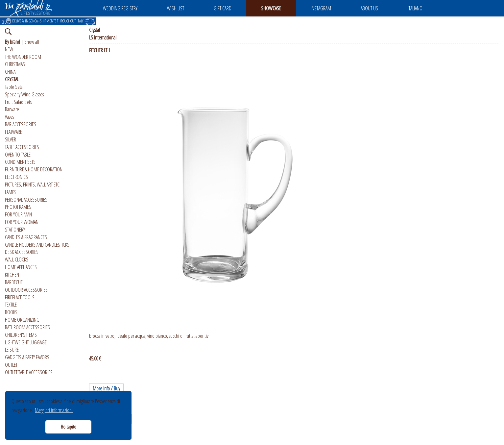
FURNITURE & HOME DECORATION (34, 169)
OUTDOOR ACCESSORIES (26, 290)
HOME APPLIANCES (21, 267)
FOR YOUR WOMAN (22, 222)
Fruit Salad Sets (18, 102)
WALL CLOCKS (17, 260)
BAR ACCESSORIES (21, 124)
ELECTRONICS (16, 177)
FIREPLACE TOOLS (20, 297)
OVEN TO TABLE (18, 155)
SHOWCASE (271, 8)
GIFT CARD (223, 8)
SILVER (11, 139)
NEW (9, 49)
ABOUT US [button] (369, 8)
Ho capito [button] (69, 427)
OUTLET (11, 365)
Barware (12, 109)
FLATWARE (13, 132)
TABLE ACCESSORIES (22, 147)
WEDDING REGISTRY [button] (120, 8)
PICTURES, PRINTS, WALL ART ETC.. (33, 185)
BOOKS (11, 312)
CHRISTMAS (15, 64)
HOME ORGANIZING (22, 320)
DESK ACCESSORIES (22, 252)
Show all (32, 42)
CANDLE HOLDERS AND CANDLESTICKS (37, 245)
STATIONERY (15, 230)
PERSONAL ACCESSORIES (26, 200)
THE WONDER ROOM (23, 57)
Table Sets (14, 87)
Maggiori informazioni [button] (54, 410)
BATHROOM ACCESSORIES (27, 327)
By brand (12, 42)
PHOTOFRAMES (18, 207)
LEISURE (12, 350)
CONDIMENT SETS (20, 162)
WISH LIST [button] (176, 8)
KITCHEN (12, 275)
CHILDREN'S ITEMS (21, 335)
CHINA (10, 72)
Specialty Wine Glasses (24, 94)
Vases (9, 117)
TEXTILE (11, 305)
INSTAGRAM (321, 8)
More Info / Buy (106, 388)
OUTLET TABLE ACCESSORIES (29, 372)
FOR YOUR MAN (18, 214)
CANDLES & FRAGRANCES (26, 237)
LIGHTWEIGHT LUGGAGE (26, 342)
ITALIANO (415, 8)
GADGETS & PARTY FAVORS (27, 357)
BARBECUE (14, 282)
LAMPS (11, 192)
